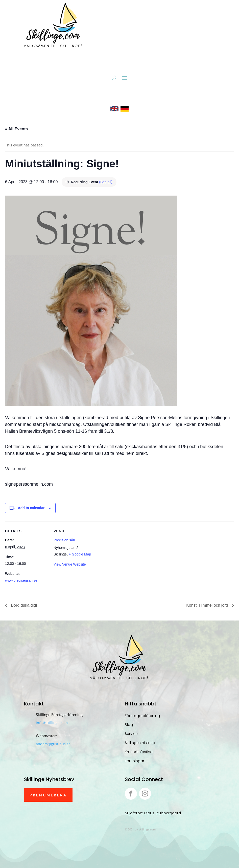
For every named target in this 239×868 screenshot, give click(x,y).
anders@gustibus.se (53, 744)
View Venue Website (70, 564)
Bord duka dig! (23, 605)
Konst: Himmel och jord (208, 605)
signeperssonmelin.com (29, 484)
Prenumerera (48, 795)
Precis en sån (64, 540)
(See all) (106, 182)
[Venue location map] (129, 556)
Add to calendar (31, 508)
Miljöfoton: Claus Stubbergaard (153, 813)
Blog (129, 725)
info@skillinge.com (52, 723)
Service (131, 734)
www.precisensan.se (21, 580)
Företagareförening (142, 716)
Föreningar (135, 761)
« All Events (16, 129)
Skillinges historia (140, 743)
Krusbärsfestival (139, 752)
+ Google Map (80, 554)
